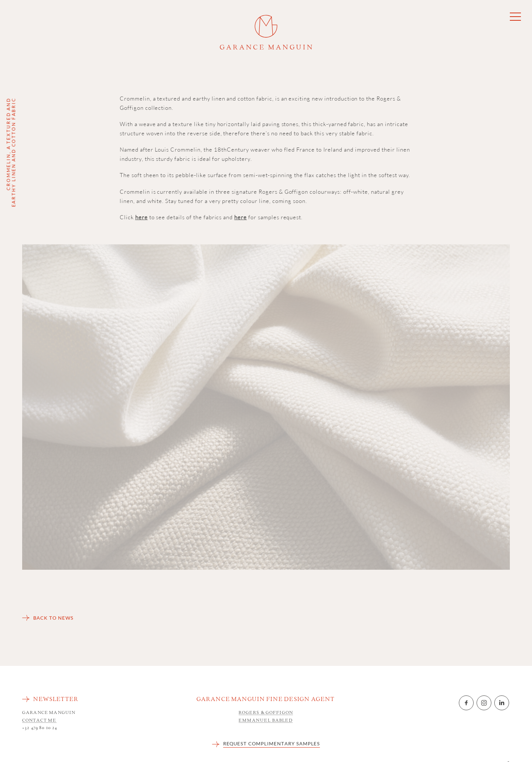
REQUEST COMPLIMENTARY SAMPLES (272, 744)
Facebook (466, 703)
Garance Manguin (266, 32)
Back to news (53, 618)
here (141, 217)
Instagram (484, 703)
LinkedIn (502, 703)
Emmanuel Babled (266, 721)
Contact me (39, 721)
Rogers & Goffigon (266, 713)
